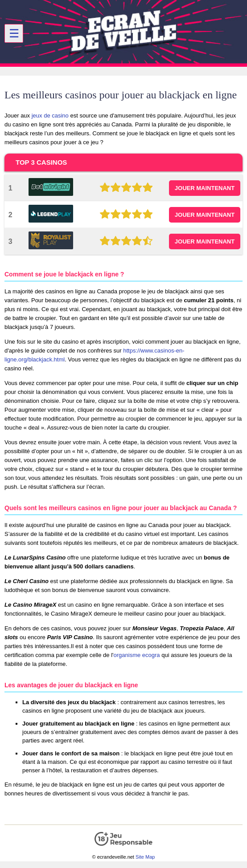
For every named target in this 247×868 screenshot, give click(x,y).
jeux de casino (50, 116)
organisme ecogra (137, 655)
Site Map (145, 857)
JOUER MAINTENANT (205, 188)
